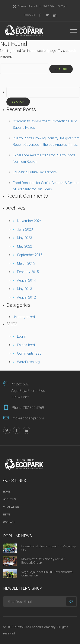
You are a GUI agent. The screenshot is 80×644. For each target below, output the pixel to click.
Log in (22, 336)
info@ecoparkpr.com (28, 418)
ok (71, 602)
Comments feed (29, 353)
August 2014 (26, 280)
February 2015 (28, 272)
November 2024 (29, 221)
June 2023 (25, 229)
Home (7, 492)
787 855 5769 (33, 408)
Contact (9, 522)
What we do (11, 507)
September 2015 (30, 255)
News (7, 515)
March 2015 (26, 263)
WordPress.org (28, 362)
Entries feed (26, 345)
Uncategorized (24, 317)
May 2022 (25, 246)
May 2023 (25, 238)
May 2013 (25, 289)
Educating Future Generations (35, 172)
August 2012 (26, 297)
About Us (9, 499)
